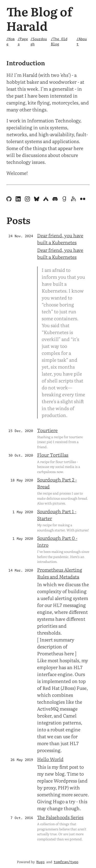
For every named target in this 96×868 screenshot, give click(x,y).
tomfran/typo (66, 862)
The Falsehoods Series (60, 817)
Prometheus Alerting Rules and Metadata (60, 573)
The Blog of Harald (39, 18)
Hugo (40, 862)
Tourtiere (47, 430)
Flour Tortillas (53, 455)
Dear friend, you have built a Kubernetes (60, 239)
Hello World (50, 759)
